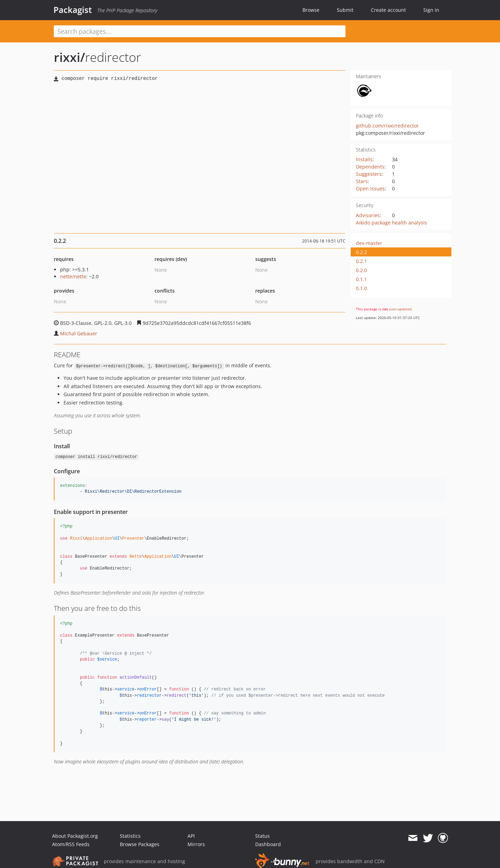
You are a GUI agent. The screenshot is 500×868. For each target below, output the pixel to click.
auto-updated (400, 309)
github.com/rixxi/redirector (387, 126)
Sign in (431, 10)
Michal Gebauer (79, 333)
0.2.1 (361, 261)
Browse (311, 10)
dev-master (369, 243)
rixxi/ (69, 57)
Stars (362, 181)
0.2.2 (361, 252)
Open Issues (370, 189)
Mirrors (196, 844)
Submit (345, 10)
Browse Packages (140, 844)
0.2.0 (361, 270)
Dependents (370, 167)
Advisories (368, 215)
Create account (388, 10)
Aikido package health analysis (391, 223)
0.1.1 (361, 279)
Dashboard (268, 844)
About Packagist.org (75, 836)
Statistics (130, 836)
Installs (364, 159)
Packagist (73, 10)
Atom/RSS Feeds (71, 844)
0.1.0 (361, 288)
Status (262, 836)
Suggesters (369, 174)
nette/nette (73, 276)
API (191, 836)
